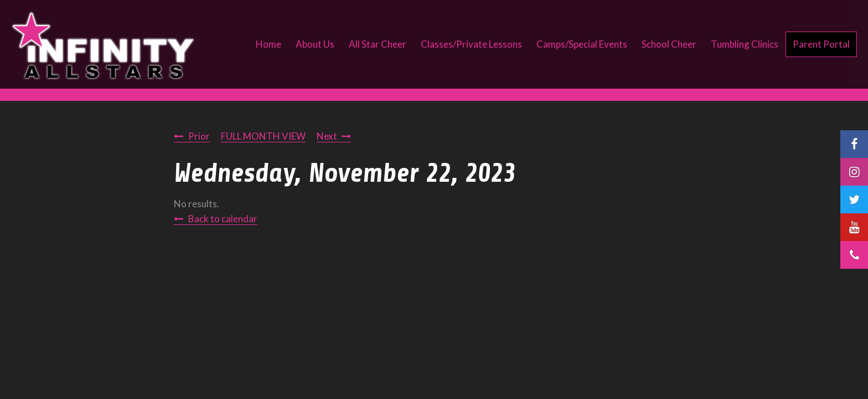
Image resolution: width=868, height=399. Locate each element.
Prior (199, 136)
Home (268, 44)
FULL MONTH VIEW (263, 136)
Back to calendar (223, 219)
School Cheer (669, 44)
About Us (315, 44)
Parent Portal (821, 44)
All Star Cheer (378, 44)
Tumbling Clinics (745, 44)
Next (327, 136)
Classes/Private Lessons (471, 44)
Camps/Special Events (582, 44)
